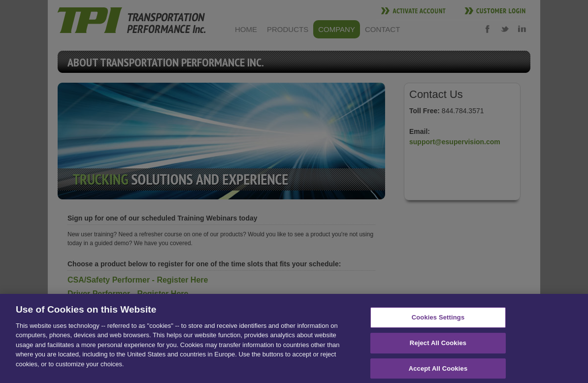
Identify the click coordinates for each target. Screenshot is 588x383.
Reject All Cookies (438, 345)
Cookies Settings (438, 320)
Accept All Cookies (438, 370)
